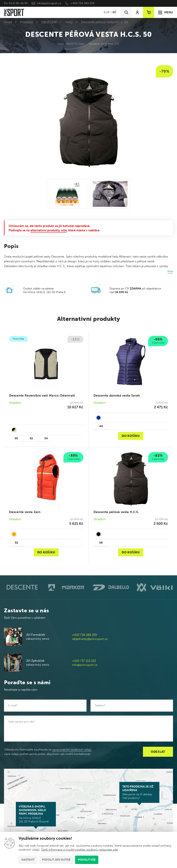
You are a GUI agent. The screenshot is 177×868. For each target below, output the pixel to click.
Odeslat (158, 752)
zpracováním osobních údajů (72, 750)
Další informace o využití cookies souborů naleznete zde (79, 850)
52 (31, 438)
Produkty (27, 22)
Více (170, 271)
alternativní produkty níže (49, 230)
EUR (107, 12)
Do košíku (131, 436)
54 (46, 438)
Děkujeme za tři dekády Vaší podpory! (139, 792)
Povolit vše (87, 860)
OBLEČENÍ (49, 22)
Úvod (8, 22)
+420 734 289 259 (82, 3)
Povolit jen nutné (56, 860)
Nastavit (28, 860)
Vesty (69, 22)
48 (101, 543)
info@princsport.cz (49, 3)
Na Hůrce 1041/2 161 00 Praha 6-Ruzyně (36, 814)
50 (16, 438)
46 (101, 426)
